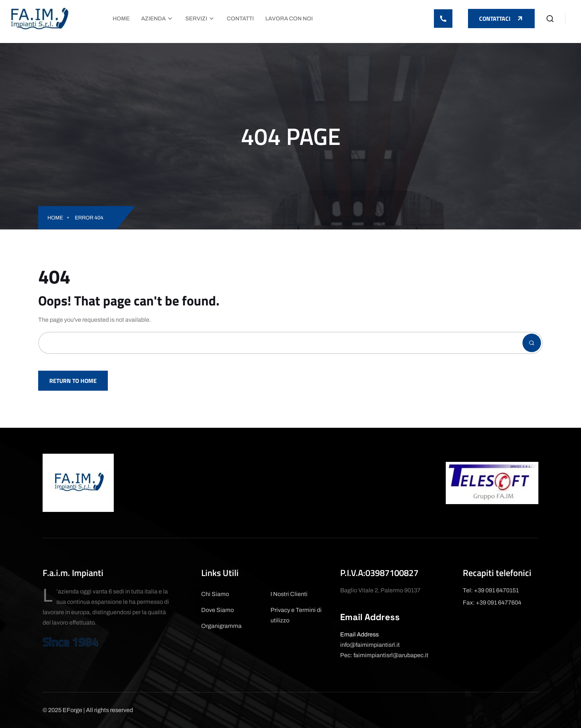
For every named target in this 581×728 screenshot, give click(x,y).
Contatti (240, 19)
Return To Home (73, 381)
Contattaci (501, 19)
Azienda (153, 19)
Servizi (196, 19)
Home (121, 19)
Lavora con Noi (289, 19)
